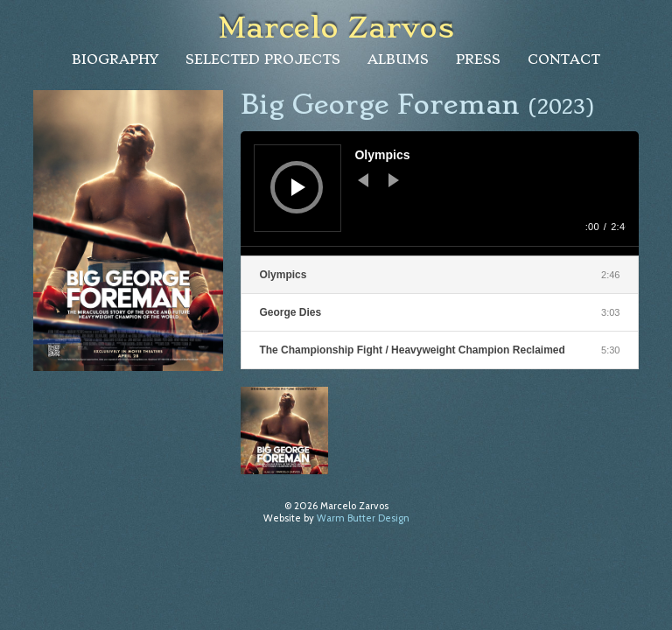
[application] (439, 193)
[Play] (298, 187)
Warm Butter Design (363, 518)
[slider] (439, 251)
